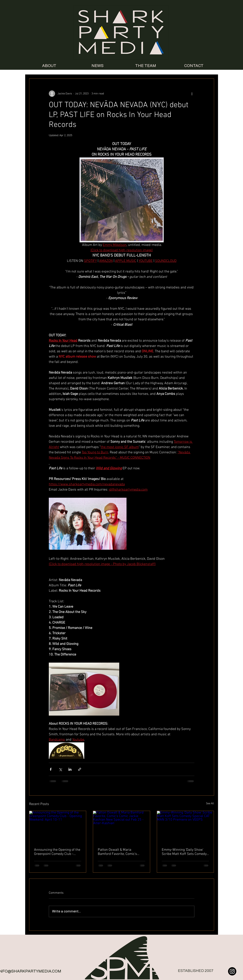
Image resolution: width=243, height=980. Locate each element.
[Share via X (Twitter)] (60, 769)
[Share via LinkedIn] (70, 769)
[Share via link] (80, 769)
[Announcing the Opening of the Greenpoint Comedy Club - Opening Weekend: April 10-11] (58, 827)
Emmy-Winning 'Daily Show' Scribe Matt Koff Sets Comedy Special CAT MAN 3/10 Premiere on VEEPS (184, 852)
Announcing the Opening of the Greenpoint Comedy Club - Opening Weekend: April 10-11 (57, 852)
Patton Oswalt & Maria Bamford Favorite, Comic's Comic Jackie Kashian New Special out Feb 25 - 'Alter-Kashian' (118, 852)
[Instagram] (232, 971)
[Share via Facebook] (51, 769)
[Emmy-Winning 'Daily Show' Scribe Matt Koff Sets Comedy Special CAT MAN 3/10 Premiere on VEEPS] (185, 827)
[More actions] (192, 94)
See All (210, 804)
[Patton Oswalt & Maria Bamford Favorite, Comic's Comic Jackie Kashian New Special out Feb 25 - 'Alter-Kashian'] (122, 827)
